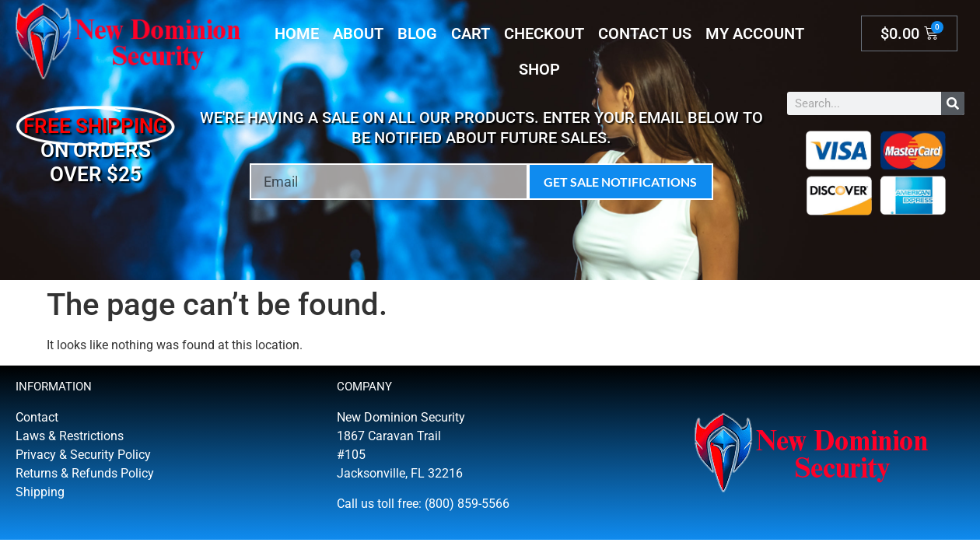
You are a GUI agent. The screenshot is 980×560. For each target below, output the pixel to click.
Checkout (544, 33)
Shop (539, 69)
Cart (471, 33)
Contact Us (645, 33)
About (358, 33)
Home (297, 33)
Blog (417, 33)
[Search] (953, 103)
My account (755, 33)
